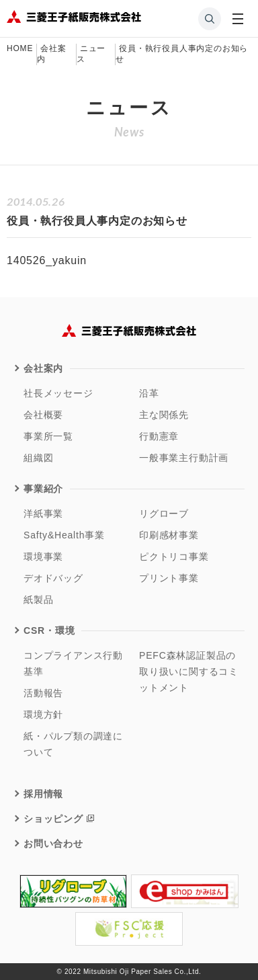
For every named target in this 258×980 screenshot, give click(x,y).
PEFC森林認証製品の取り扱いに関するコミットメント (189, 671)
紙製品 (38, 600)
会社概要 (43, 415)
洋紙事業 (43, 514)
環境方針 (43, 714)
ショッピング (53, 819)
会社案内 (43, 368)
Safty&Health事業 (64, 535)
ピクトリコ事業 (174, 557)
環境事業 (43, 557)
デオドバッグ (53, 578)
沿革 (149, 393)
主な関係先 (164, 415)
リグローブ (164, 514)
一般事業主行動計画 (184, 458)
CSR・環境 (49, 630)
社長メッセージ (58, 393)
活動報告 (43, 693)
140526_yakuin (47, 260)
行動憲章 (159, 436)
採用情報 (43, 794)
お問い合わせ (53, 844)
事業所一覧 (48, 436)
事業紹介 (43, 489)
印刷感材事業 (169, 535)
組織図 (38, 458)
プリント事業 (169, 578)
